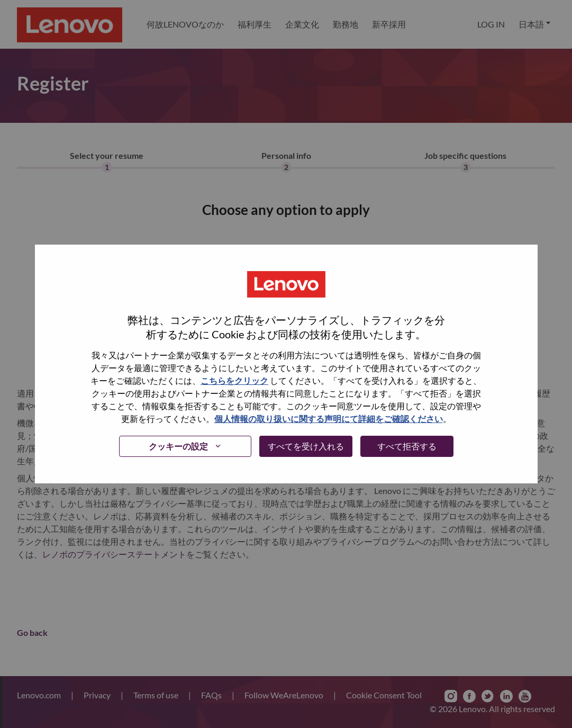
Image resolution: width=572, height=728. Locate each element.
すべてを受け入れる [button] (306, 446)
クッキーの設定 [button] (178, 446)
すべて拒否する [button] (407, 446)
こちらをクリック (234, 380)
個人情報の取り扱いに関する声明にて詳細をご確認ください (329, 419)
